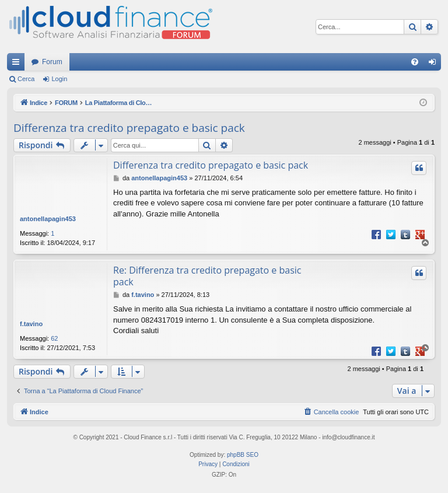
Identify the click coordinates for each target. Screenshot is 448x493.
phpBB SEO (243, 455)
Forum (52, 62)
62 (54, 338)
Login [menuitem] (435, 64)
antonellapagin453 (48, 219)
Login (59, 79)
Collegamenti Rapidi (18, 64)
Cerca (26, 79)
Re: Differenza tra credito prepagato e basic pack (207, 276)
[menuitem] (415, 62)
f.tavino (31, 324)
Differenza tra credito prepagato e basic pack (129, 128)
